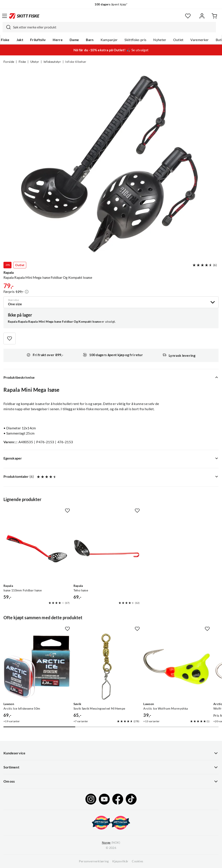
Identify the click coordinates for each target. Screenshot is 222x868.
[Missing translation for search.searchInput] (7, 27)
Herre (58, 40)
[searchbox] (113, 27)
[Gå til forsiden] (24, 16)
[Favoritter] (188, 16)
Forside (9, 62)
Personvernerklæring (94, 861)
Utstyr (35, 62)
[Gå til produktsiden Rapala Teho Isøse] (107, 549)
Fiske (5, 40)
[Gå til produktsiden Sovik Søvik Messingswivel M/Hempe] (107, 667)
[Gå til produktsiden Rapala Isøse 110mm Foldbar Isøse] (37, 549)
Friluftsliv (38, 40)
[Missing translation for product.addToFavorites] (10, 339)
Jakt (20, 40)
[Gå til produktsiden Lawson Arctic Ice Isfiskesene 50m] (37, 667)
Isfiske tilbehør (76, 62)
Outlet (178, 40)
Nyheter (160, 40)
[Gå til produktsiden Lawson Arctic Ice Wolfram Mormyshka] (177, 667)
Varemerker (199, 40)
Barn (90, 40)
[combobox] (109, 27)
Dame (74, 40)
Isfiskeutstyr (52, 62)
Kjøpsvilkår (120, 861)
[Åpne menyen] (5, 16)
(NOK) (111, 843)
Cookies (137, 861)
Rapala (9, 272)
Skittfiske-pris (135, 40)
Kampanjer (109, 40)
